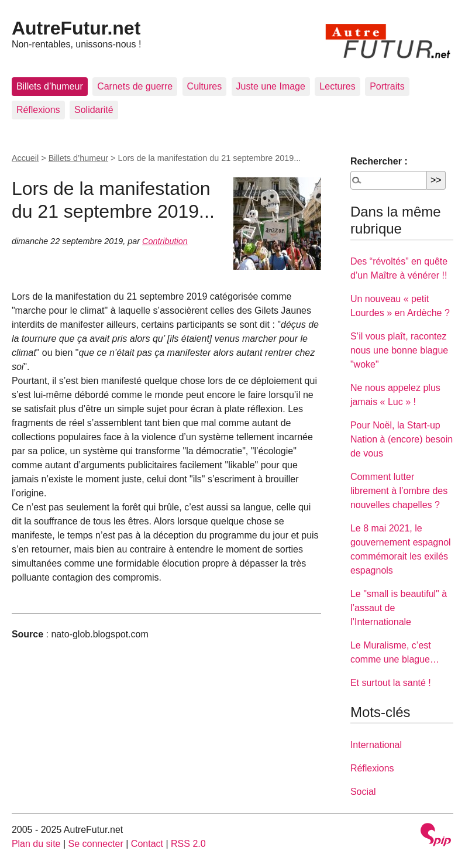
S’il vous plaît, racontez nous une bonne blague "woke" (399, 350)
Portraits (387, 86)
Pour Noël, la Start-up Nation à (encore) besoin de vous (402, 439)
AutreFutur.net (76, 28)
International (376, 745)
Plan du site (36, 844)
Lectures (337, 86)
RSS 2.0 (188, 844)
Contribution (165, 241)
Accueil (25, 158)
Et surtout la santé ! (391, 683)
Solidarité (94, 110)
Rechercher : (379, 161)
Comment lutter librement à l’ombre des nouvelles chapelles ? (399, 491)
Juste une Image (271, 86)
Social (363, 792)
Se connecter (96, 844)
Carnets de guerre (135, 86)
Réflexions (38, 110)
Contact (147, 844)
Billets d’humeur (50, 86)
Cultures (205, 86)
